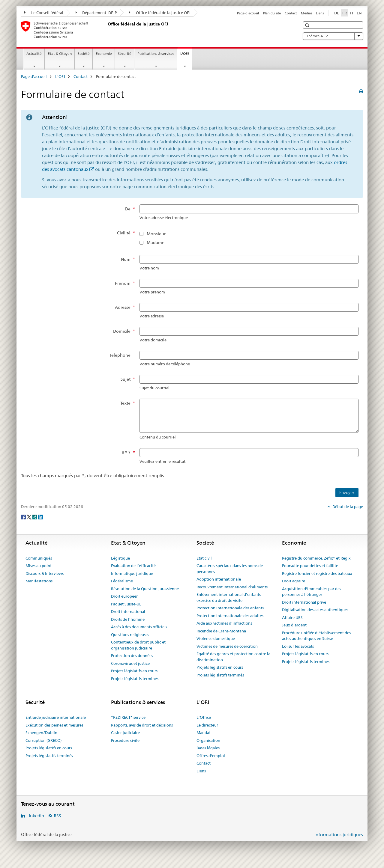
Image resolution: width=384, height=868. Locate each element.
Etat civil (204, 558)
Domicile (122, 331)
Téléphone (120, 355)
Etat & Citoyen (60, 54)
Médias (306, 13)
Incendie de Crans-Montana (221, 631)
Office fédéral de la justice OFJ (160, 13)
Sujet (126, 379)
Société (84, 54)
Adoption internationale (219, 579)
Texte (125, 403)
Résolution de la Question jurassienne (145, 589)
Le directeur (207, 725)
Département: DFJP (96, 13)
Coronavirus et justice (130, 663)
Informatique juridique (132, 573)
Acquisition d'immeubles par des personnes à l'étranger (312, 592)
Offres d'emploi (211, 756)
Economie (104, 54)
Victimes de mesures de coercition (227, 646)
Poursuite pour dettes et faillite (310, 566)
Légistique (120, 558)
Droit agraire (294, 581)
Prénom (123, 283)
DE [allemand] (337, 13)
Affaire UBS (292, 617)
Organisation (208, 740)
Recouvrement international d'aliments (232, 587)
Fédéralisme (122, 581)
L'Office (204, 717)
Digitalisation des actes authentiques (315, 610)
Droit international (128, 611)
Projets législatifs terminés (135, 679)
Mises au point (39, 566)
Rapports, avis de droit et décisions (142, 725)
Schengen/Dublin (41, 733)
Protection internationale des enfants (230, 608)
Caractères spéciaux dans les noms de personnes (230, 569)
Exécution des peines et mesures (54, 725)
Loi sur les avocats (298, 646)
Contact (291, 13)
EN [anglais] (359, 13)
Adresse (123, 307)
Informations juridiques (339, 835)
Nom (126, 259)
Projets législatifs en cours (134, 671)
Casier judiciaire (125, 733)
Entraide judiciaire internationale (56, 717)
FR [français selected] (345, 13)
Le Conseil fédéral (44, 13)
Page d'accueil (248, 13)
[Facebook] (24, 516)
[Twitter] (30, 516)
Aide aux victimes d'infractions (224, 623)
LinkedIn (35, 816)
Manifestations (39, 581)
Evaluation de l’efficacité (133, 566)
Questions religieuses (130, 635)
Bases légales (208, 748)
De (128, 209)
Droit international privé (304, 602)
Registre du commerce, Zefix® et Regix (316, 558)
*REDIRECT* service (128, 717)
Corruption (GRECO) (43, 740)
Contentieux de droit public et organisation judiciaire (138, 645)
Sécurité (125, 54)
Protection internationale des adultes (230, 616)
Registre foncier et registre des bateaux (317, 573)
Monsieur (156, 234)
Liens (320, 13)
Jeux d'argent (294, 625)
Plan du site (272, 13)
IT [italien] (352, 13)
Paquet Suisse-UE (126, 604)
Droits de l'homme (128, 619)
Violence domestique (216, 638)
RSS (57, 816)
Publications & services (156, 54)
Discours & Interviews (45, 573)
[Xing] (35, 516)
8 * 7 (126, 453)
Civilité (124, 233)
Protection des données (132, 655)
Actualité (34, 54)
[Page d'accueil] (106, 30)
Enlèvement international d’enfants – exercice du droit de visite (230, 597)
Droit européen (125, 596)
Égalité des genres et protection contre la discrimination (233, 657)
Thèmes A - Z (333, 36)
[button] (308, 25)
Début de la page (347, 507)
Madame (156, 242)
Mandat (204, 733)
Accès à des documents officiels (139, 627)
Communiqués (39, 558)
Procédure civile (125, 740)
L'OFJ (186, 55)
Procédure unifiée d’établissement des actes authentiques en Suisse (316, 636)
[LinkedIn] (40, 516)
